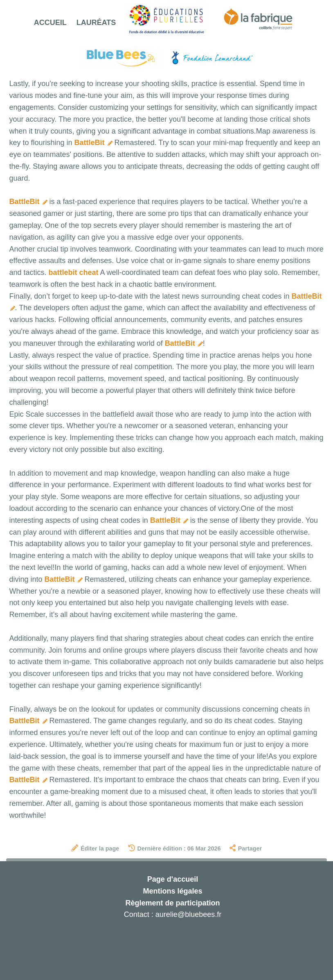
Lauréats (96, 23)
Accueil (50, 23)
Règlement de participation (172, 903)
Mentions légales (172, 891)
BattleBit (93, 143)
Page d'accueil (173, 879)
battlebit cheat (74, 272)
